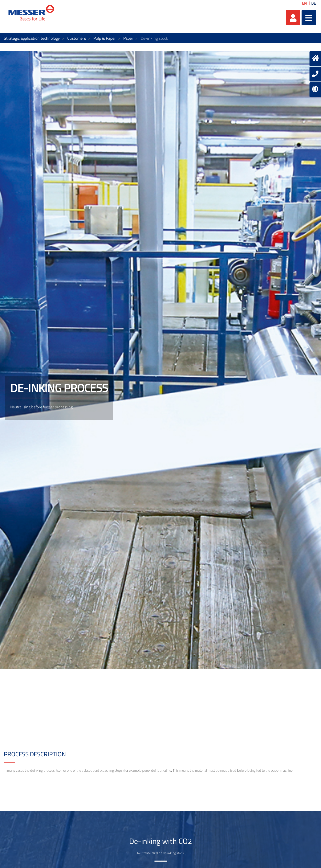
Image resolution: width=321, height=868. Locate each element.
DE (314, 3)
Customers (77, 38)
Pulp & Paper (105, 38)
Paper (128, 38)
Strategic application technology (32, 38)
